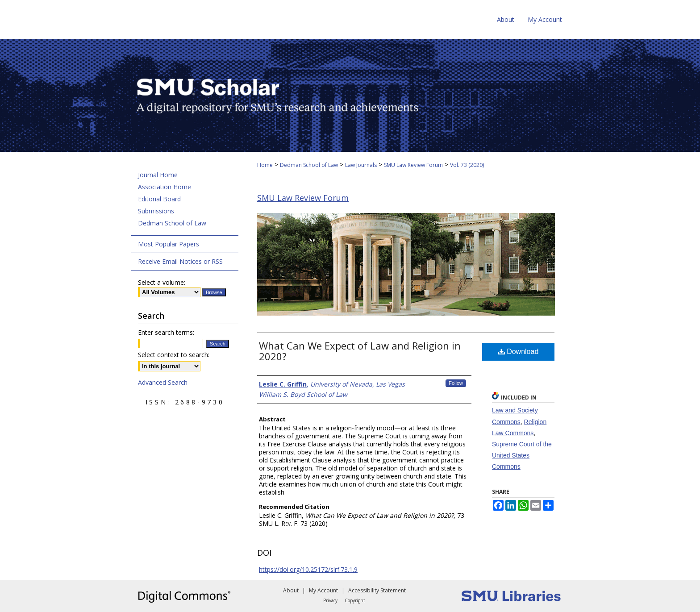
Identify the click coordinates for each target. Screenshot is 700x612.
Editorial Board (159, 199)
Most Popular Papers (169, 244)
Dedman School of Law (309, 165)
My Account (323, 590)
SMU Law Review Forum (413, 165)
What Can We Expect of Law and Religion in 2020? (360, 351)
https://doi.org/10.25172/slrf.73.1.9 (308, 569)
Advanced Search (163, 382)
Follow (456, 383)
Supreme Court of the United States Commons (522, 455)
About (291, 590)
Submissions (156, 211)
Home (265, 165)
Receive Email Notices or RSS (180, 261)
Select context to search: (174, 355)
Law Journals (361, 165)
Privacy (330, 600)
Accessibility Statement (377, 590)
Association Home (165, 187)
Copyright (355, 600)
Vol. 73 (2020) (467, 165)
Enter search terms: (166, 332)
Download (519, 352)
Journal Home (158, 175)
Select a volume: (162, 282)
